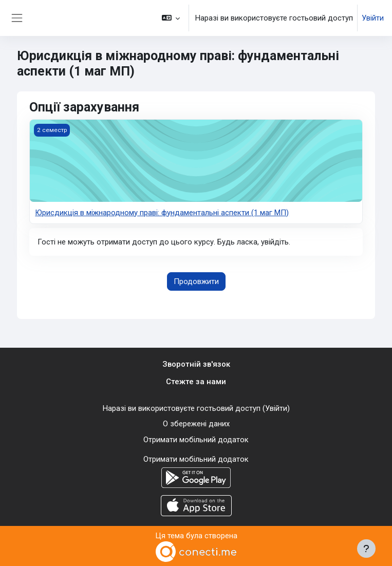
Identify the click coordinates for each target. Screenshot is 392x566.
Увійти (373, 18)
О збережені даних (196, 424)
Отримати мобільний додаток (196, 440)
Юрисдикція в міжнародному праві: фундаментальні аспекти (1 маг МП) (162, 213)
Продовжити (196, 281)
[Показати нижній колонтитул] (366, 549)
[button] (171, 18)
